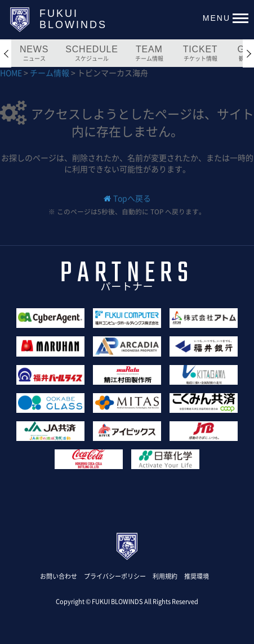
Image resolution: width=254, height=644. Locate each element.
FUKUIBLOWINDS (73, 19)
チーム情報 (50, 73)
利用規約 (165, 576)
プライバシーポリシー (115, 576)
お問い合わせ (59, 576)
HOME (12, 73)
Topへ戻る (132, 198)
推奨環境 (197, 576)
